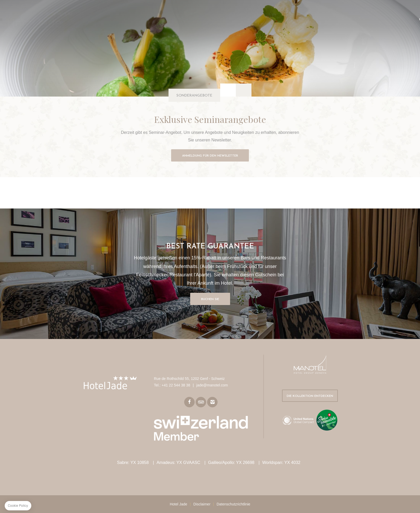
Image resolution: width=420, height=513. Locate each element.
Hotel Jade (179, 504)
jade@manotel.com (212, 385)
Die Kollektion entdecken (310, 396)
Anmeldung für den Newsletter (210, 156)
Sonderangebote (194, 96)
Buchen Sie (210, 299)
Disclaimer (202, 504)
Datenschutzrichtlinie (233, 504)
